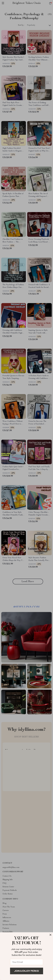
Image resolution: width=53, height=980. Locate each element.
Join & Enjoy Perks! (26, 971)
